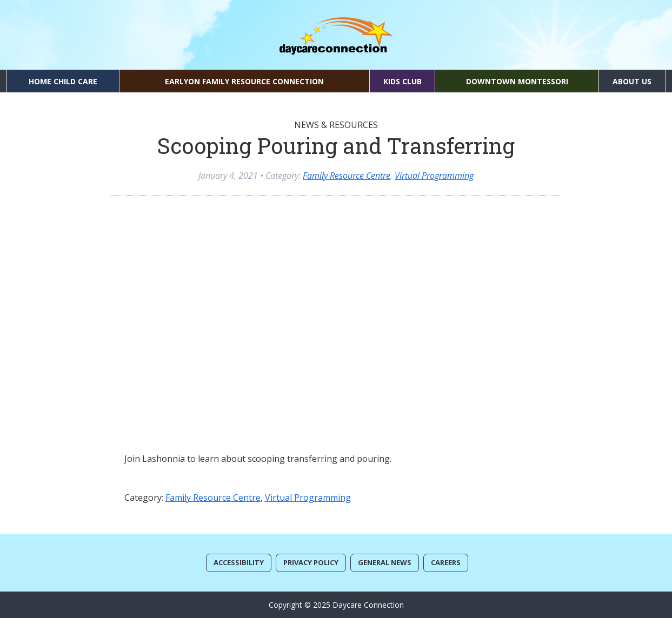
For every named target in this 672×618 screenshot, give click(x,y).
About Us (632, 81)
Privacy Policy (311, 562)
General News (385, 562)
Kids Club (402, 81)
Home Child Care (63, 81)
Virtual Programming (434, 176)
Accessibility (239, 562)
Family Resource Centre (347, 176)
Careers (446, 562)
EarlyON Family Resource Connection (244, 81)
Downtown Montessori (517, 81)
